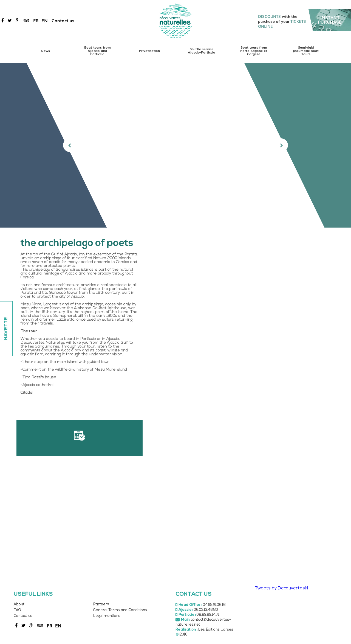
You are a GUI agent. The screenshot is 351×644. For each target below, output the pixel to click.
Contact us (63, 20)
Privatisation (149, 51)
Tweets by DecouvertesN (281, 588)
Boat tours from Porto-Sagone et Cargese (254, 51)
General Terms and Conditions (120, 610)
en (45, 20)
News (45, 51)
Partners (101, 604)
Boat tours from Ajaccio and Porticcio (97, 51)
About (19, 604)
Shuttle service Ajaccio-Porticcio (202, 51)
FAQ (17, 610)
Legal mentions (107, 616)
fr (36, 20)
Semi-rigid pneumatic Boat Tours (306, 51)
